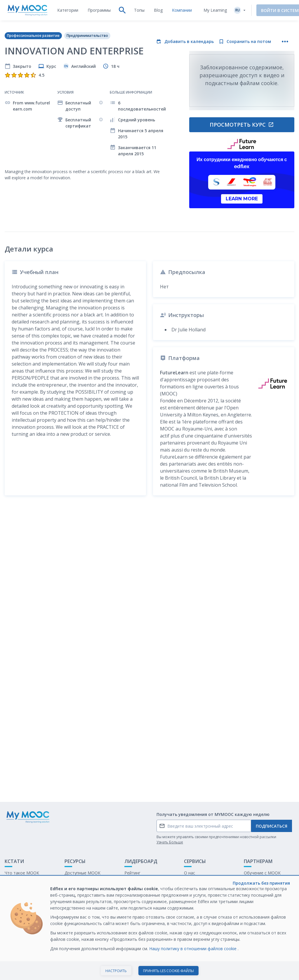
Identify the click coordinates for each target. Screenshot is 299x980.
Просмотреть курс (242, 125)
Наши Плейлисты (81, 882)
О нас (190, 873)
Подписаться (272, 826)
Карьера (252, 891)
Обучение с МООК (262, 873)
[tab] (68, 10)
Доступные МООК (82, 873)
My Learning (215, 10)
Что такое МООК (22, 873)
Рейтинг (132, 873)
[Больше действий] (285, 42)
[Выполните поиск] (122, 10)
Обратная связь (21, 882)
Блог (69, 891)
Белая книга (256, 882)
